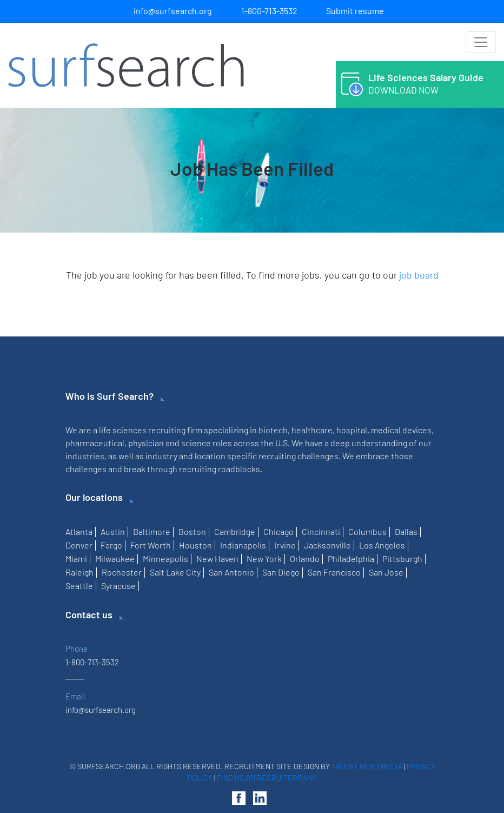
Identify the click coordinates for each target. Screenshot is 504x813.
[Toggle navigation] (481, 42)
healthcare (312, 430)
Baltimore (152, 531)
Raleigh (79, 572)
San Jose (386, 572)
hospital (352, 430)
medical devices (401, 430)
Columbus (367, 531)
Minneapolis (165, 558)
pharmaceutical (95, 443)
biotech (273, 430)
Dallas (406, 531)
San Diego (281, 572)
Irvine (285, 545)
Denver (79, 545)
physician (146, 443)
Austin (113, 531)
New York (264, 558)
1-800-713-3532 (269, 11)
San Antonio (231, 572)
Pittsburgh (402, 558)
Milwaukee (115, 558)
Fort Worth (151, 545)
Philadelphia (351, 558)
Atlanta (79, 531)
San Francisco (334, 572)
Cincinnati (321, 531)
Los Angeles (382, 545)
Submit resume (355, 11)
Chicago (278, 531)
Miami (76, 558)
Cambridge (235, 531)
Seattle (79, 586)
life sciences (123, 430)
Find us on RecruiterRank (267, 778)
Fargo (111, 545)
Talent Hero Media (367, 766)
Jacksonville (327, 545)
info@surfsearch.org (173, 11)
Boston (192, 531)
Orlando (305, 558)
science (196, 443)
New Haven (217, 558)
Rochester (122, 572)
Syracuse (118, 586)
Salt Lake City (175, 572)
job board (419, 275)
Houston (195, 545)
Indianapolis (243, 545)
